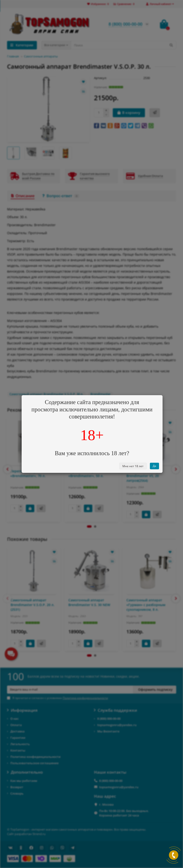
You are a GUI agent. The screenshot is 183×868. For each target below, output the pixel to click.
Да (154, 466)
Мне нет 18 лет (133, 466)
